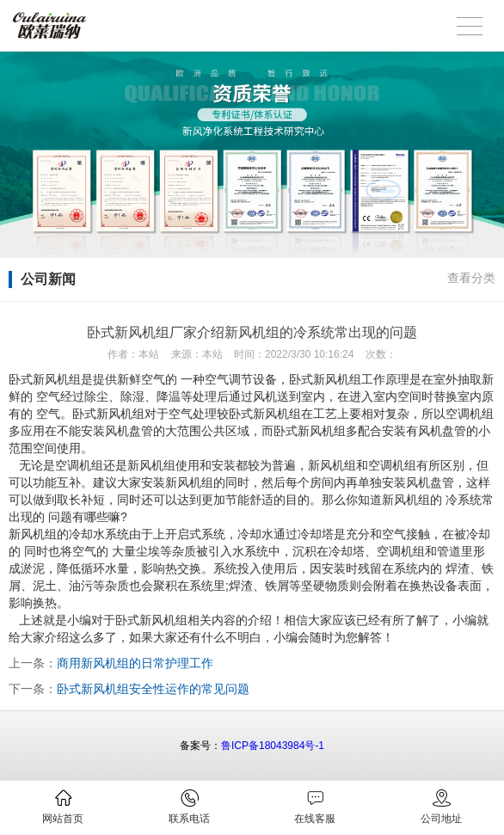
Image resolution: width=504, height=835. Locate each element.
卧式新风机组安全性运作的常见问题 (153, 689)
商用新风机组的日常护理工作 (135, 663)
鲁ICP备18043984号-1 (273, 746)
